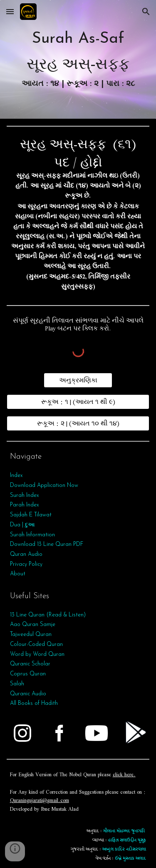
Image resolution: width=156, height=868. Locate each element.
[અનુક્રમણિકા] (78, 380)
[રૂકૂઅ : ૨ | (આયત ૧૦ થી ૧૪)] (78, 423)
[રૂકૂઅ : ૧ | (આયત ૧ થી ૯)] (78, 402)
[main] (78, 59)
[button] (10, 11)
